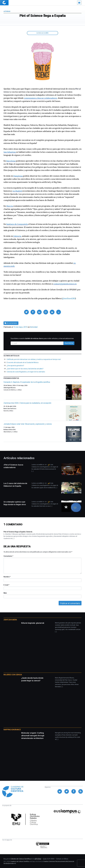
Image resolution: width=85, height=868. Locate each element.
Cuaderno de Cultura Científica (20, 861)
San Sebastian (10, 152)
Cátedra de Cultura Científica (21, 859)
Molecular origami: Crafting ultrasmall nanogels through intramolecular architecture (33, 736)
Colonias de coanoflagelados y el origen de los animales (26, 372)
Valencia (17, 236)
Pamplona (18, 176)
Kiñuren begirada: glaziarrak (33, 623)
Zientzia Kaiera (10, 620)
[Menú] (79, 3)
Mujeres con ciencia (13, 675)
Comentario (8, 556)
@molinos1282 (69, 298)
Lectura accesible (42, 33)
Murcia (10, 206)
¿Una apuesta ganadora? (15, 366)
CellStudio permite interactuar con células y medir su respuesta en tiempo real (34, 359)
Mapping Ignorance (12, 730)
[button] (26, 312)
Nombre (7, 577)
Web (5, 593)
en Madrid (17, 191)
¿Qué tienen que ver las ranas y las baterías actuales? (25, 369)
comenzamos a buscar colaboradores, (41, 98)
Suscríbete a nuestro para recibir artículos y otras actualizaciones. (42, 338)
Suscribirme (69, 343)
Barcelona (11, 161)
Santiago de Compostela (17, 224)
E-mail (6, 585)
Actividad (7, 11)
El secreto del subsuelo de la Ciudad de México (23, 362)
